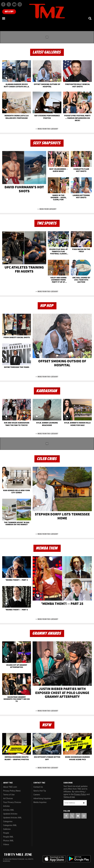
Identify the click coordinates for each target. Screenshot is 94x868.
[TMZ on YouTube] (78, 816)
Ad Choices (8, 798)
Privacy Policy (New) (12, 791)
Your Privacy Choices (12, 802)
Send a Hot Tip (40, 791)
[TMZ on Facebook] (3, 4)
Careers (37, 795)
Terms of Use (9, 795)
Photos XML (8, 841)
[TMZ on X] (9, 4)
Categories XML (10, 825)
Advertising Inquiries (42, 798)
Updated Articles (10, 814)
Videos (6, 844)
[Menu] (4, 18)
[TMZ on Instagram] (20, 4)
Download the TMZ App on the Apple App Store (54, 859)
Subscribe (84, 803)
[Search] (90, 18)
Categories (8, 821)
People (6, 833)
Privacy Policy (80, 794)
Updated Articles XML (12, 818)
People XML (8, 837)
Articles (6, 806)
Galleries (7, 829)
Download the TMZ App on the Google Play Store (79, 859)
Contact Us (38, 787)
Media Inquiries (40, 802)
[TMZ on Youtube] (14, 4)
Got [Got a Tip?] (9, 12)
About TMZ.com (10, 787)
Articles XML (9, 810)
